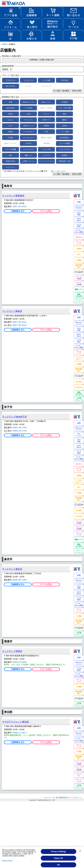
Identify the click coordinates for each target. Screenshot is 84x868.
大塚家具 (64, 155)
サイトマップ (50, 797)
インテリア (47, 155)
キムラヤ (28, 86)
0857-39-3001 (20, 322)
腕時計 (65, 120)
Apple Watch (10, 108)
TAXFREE (46, 143)
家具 (11, 155)
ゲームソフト (28, 120)
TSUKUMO (65, 80)
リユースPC (47, 149)
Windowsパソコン (28, 102)
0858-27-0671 (20, 733)
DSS (46, 132)
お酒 (28, 114)
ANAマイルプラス (11, 143)
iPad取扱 (65, 102)
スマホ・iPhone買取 (65, 108)
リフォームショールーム (46, 161)
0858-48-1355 (20, 580)
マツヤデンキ (28, 80)
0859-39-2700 (20, 428)
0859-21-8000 (20, 662)
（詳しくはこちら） (58, 171)
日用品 (10, 114)
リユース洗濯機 (10, 149)
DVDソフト (47, 120)
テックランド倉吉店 (12, 569)
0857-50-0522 (20, 206)
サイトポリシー (75, 797)
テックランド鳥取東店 (13, 196)
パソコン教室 (64, 132)
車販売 (47, 126)
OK (59, 865)
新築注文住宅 (11, 161)
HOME (4, 44)
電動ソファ (28, 155)
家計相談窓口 (64, 138)
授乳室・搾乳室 (47, 138)
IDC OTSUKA (10, 86)
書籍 (64, 114)
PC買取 (10, 138)
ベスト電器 (47, 80)
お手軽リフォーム (28, 161)
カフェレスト (11, 167)
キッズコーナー (28, 138)
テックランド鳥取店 (12, 311)
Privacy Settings (59, 851)
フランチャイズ (47, 86)
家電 (11, 102)
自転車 (65, 126)
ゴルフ (10, 126)
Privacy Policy (7, 861)
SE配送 (10, 132)
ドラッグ (46, 114)
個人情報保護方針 (62, 797)
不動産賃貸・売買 (64, 161)
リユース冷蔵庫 (65, 143)
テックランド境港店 (12, 651)
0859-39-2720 (20, 431)
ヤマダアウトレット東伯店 (16, 722)
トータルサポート (28, 132)
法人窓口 (28, 143)
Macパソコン (46, 102)
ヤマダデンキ (11, 80)
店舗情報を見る (18, 211)
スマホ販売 (28, 108)
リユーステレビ (28, 149)
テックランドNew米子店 (14, 417)
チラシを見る (46, 211)
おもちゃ (11, 120)
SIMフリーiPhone (47, 108)
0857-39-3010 (20, 325)
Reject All (58, 858)
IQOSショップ (28, 126)
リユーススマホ (65, 149)
